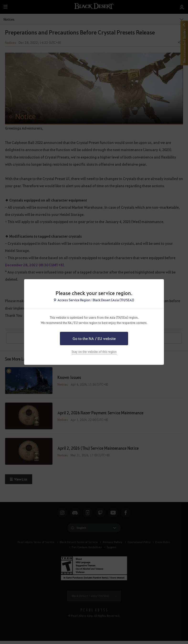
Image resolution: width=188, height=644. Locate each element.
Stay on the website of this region (94, 352)
